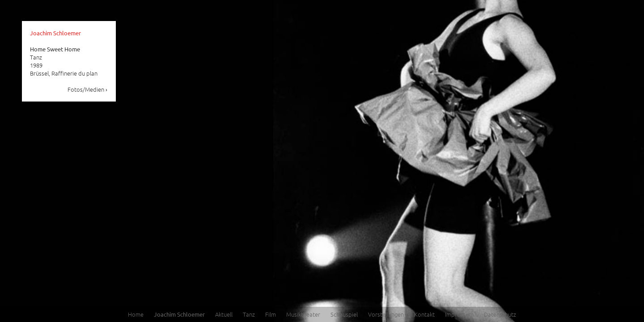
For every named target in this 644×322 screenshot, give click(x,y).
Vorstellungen (386, 314)
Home (136, 314)
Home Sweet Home (55, 49)
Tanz (249, 314)
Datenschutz (500, 314)
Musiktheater (303, 314)
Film (271, 314)
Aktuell (224, 314)
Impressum (459, 314)
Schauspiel (344, 314)
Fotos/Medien (88, 89)
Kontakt (424, 314)
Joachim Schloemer (55, 33)
